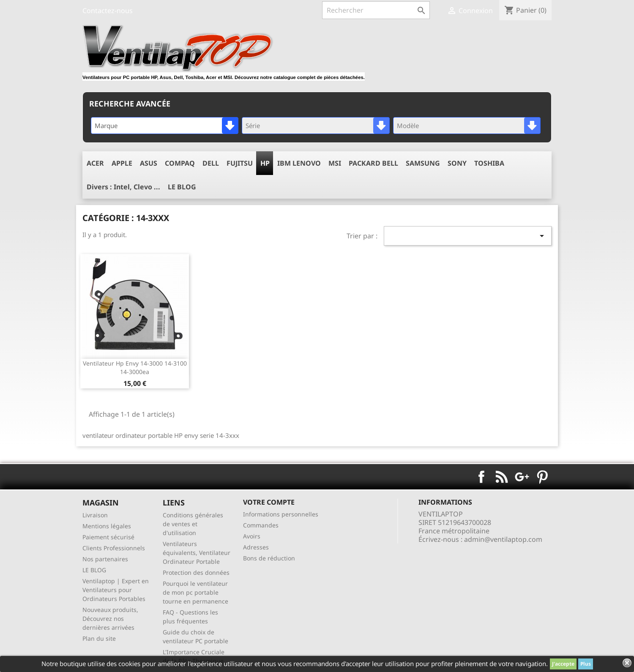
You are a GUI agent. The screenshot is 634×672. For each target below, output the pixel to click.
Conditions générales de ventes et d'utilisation (193, 524)
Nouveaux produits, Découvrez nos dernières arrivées (110, 619)
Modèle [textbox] (408, 126)
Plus (586, 664)
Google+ (522, 477)
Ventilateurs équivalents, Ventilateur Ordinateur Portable (197, 553)
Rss (502, 477)
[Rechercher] (376, 10)
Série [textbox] (253, 126)
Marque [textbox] (106, 126)
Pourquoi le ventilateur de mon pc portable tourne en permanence (195, 592)
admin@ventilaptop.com (503, 539)
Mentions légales (107, 526)
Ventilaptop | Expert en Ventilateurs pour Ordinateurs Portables (116, 590)
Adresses (256, 547)
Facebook (481, 477)
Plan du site (99, 638)
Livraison (95, 515)
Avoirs (252, 536)
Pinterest (542, 477)
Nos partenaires (105, 559)
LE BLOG (94, 570)
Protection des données (196, 572)
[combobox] (165, 126)
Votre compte (269, 502)
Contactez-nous (108, 11)
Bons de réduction (269, 558)
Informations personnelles (281, 514)
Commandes (261, 525)
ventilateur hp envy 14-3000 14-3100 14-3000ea (135, 367)
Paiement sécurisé (108, 537)
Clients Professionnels (114, 548)
